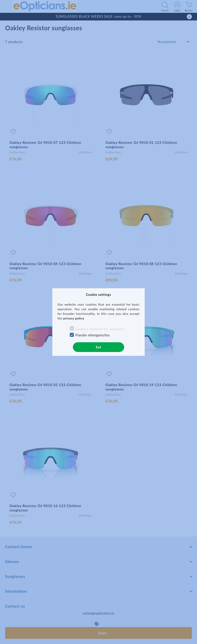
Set (98, 347)
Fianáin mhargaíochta (93, 335)
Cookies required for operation (100, 329)
